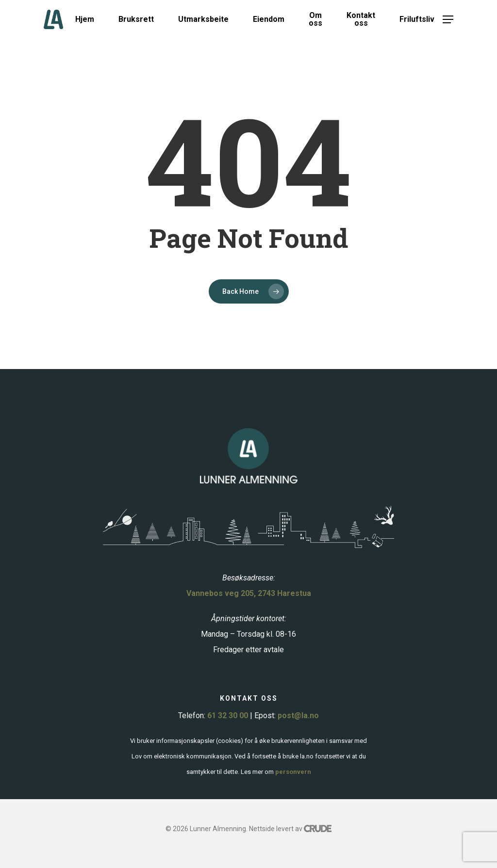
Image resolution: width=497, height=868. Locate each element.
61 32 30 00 (228, 715)
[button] (448, 20)
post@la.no (298, 715)
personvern (293, 772)
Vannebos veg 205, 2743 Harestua (249, 593)
